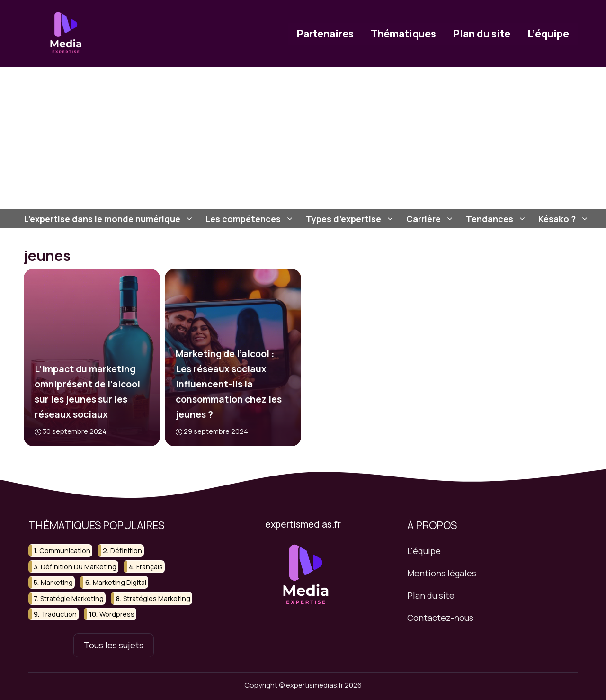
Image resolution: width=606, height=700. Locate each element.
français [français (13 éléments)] (150, 566)
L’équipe (548, 34)
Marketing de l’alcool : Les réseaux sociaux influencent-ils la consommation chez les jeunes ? (228, 384)
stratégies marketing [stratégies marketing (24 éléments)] (157, 598)
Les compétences (251, 219)
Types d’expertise (351, 219)
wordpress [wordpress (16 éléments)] (117, 614)
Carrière (431, 219)
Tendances (497, 219)
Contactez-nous (440, 617)
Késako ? (565, 219)
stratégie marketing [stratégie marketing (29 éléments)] (72, 598)
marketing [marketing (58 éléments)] (57, 582)
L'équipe (424, 551)
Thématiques (403, 34)
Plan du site (482, 34)
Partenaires (325, 34)
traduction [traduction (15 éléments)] (59, 614)
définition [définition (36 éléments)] (126, 551)
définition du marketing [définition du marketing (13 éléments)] (79, 566)
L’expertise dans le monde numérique (110, 219)
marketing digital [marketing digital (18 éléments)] (120, 582)
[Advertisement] (303, 138)
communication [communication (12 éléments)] (65, 551)
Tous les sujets (114, 645)
